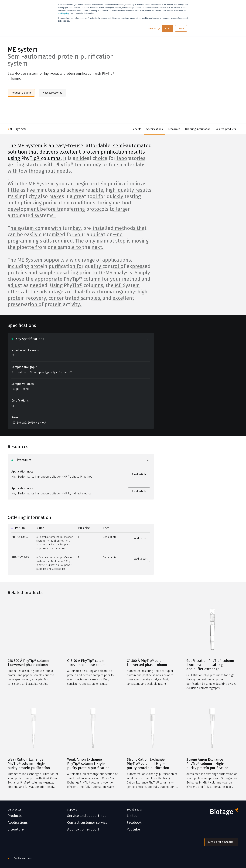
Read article (139, 474)
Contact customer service (87, 823)
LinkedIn (134, 816)
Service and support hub (87, 816)
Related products (226, 129)
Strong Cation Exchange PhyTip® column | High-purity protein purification (148, 764)
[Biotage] (221, 813)
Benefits (136, 129)
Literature (16, 829)
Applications (18, 823)
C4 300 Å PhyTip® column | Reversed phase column (147, 663)
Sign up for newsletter (221, 842)
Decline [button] (181, 28)
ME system (18, 129)
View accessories (52, 93)
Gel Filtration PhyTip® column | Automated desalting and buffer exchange (210, 665)
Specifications (155, 129)
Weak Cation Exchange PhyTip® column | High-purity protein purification (29, 764)
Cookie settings (23, 858)
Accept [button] (168, 28)
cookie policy (64, 13)
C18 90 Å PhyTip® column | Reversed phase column (87, 663)
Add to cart (141, 538)
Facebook (134, 823)
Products (15, 816)
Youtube (133, 829)
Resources (174, 129)
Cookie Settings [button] (153, 28)
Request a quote (21, 93)
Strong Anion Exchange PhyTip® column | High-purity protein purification (208, 764)
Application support (83, 829)
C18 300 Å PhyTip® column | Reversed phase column (28, 663)
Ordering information (198, 129)
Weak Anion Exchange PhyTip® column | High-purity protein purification (88, 764)
